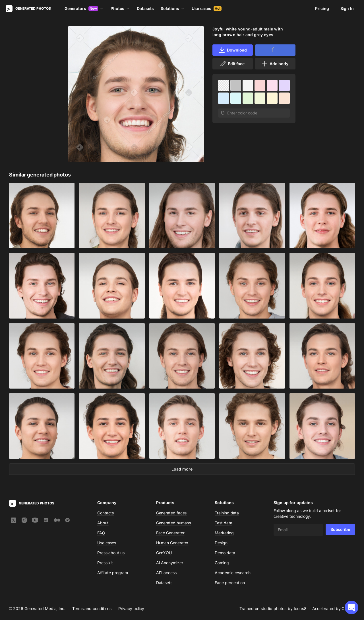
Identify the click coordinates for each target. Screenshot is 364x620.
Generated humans (174, 523)
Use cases (207, 8)
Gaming (222, 563)
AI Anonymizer (170, 563)
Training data (227, 513)
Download (232, 50)
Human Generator (172, 543)
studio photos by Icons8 (284, 608)
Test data (223, 523)
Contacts (106, 513)
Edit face (232, 64)
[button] (351, 607)
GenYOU (164, 553)
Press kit (105, 563)
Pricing (322, 8)
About (103, 523)
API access (166, 573)
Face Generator (170, 533)
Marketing (224, 533)
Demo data (225, 553)
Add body (275, 64)
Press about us (111, 553)
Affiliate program (113, 573)
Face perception (230, 583)
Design (221, 543)
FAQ (101, 533)
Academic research (233, 573)
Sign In (347, 8)
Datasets (145, 8)
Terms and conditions (92, 608)
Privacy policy (131, 608)
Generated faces (171, 513)
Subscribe (340, 529)
